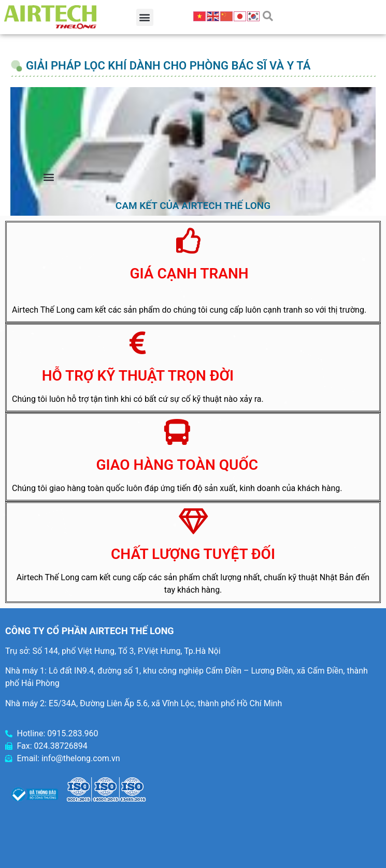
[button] (145, 17)
